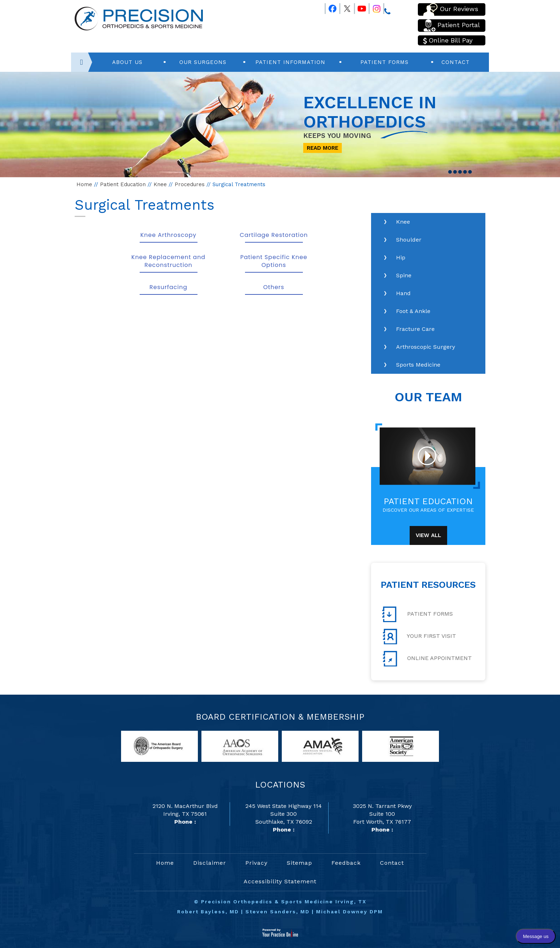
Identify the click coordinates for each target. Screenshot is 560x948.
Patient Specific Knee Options (274, 261)
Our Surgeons (203, 62)
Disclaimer (210, 863)
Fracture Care (415, 329)
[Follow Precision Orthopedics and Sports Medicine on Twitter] (344, 7)
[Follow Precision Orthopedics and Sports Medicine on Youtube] (359, 7)
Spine (404, 275)
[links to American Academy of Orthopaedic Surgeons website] (240, 746)
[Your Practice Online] (280, 932)
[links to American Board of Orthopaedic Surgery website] (159, 746)
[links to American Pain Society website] (401, 746)
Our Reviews (451, 9)
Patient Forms (384, 62)
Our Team (428, 397)
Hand (403, 293)
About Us (127, 62)
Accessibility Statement (280, 881)
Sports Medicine (418, 365)
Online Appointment (427, 659)
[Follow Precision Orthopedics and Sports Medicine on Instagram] (373, 7)
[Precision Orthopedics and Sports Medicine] (139, 18)
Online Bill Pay (448, 40)
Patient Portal (452, 26)
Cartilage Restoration (274, 235)
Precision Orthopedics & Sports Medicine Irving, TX (284, 902)
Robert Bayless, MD (208, 912)
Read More (322, 148)
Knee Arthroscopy (168, 235)
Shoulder (409, 240)
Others (274, 287)
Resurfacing (169, 287)
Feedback (346, 863)
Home (84, 184)
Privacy (256, 863)
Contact (456, 62)
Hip (401, 257)
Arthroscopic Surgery (426, 347)
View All (428, 535)
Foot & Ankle (413, 311)
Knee (160, 184)
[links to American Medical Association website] (320, 746)
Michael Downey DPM (349, 912)
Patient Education (123, 184)
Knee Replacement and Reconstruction (168, 261)
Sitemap (299, 863)
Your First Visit (419, 636)
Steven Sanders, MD (277, 912)
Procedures (190, 184)
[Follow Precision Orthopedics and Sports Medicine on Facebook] (329, 7)
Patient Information (290, 62)
